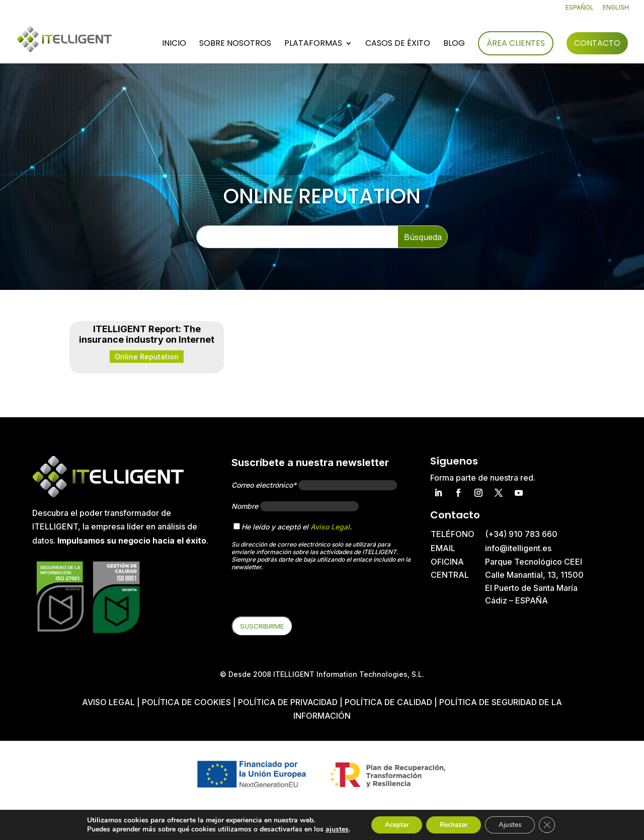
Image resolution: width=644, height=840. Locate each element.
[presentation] (308, 596)
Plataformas (313, 45)
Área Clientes (516, 44)
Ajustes (514, 824)
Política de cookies (187, 702)
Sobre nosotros (235, 45)
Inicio (174, 45)
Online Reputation (147, 357)
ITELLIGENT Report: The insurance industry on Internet (147, 334)
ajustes (329, 829)
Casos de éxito (398, 45)
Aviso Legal (330, 527)
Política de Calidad (388, 702)
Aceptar (391, 824)
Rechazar (453, 824)
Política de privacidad (288, 702)
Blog (454, 45)
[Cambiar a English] (616, 10)
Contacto (597, 44)
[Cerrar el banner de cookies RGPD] (554, 824)
